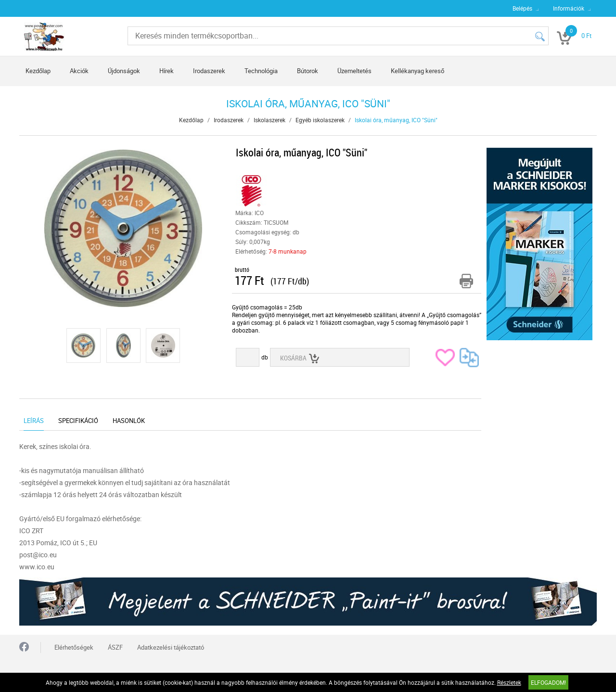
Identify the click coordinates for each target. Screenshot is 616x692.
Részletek (509, 682)
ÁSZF (115, 647)
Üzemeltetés (354, 71)
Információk (569, 8)
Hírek (167, 71)
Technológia (261, 71)
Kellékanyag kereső (417, 71)
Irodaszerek (209, 71)
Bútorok (308, 71)
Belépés (522, 8)
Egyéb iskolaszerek (320, 120)
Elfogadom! (548, 682)
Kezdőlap (38, 71)
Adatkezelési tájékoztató (171, 647)
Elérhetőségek (74, 647)
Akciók (79, 71)
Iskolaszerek (269, 120)
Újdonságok (124, 71)
